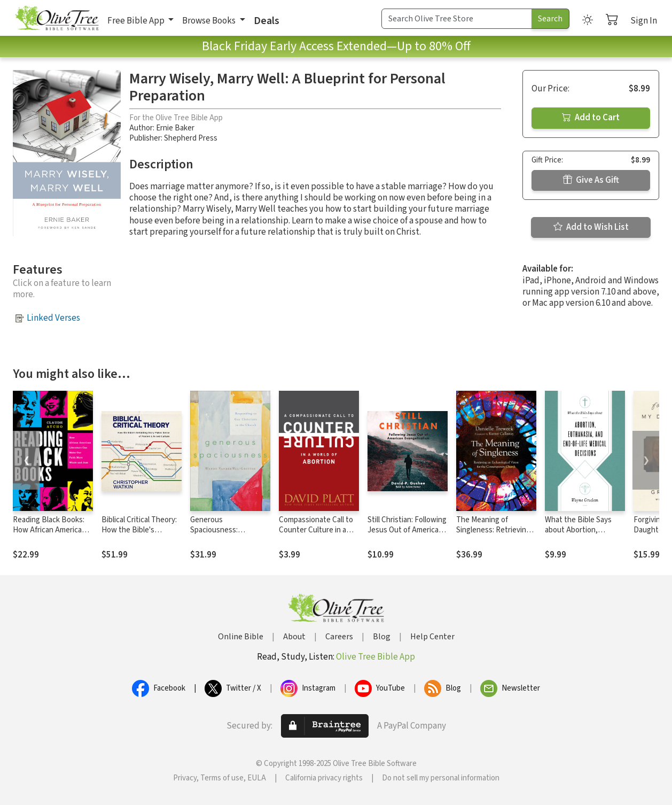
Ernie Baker (175, 128)
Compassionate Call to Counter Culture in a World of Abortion (316, 530)
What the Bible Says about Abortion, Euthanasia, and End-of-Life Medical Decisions (585, 535)
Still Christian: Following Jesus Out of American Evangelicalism (407, 530)
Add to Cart (591, 118)
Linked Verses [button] (53, 318)
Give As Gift (591, 180)
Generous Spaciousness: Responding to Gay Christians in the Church (230, 535)
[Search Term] (457, 19)
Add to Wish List (591, 227)
